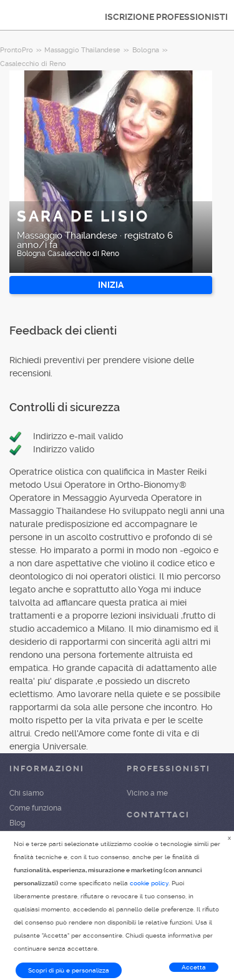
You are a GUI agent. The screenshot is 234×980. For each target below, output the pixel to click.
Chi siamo (27, 793)
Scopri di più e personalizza (69, 970)
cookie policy (149, 883)
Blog (17, 823)
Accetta (194, 967)
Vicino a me (147, 793)
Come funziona (36, 808)
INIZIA (111, 285)
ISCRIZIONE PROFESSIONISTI (166, 17)
